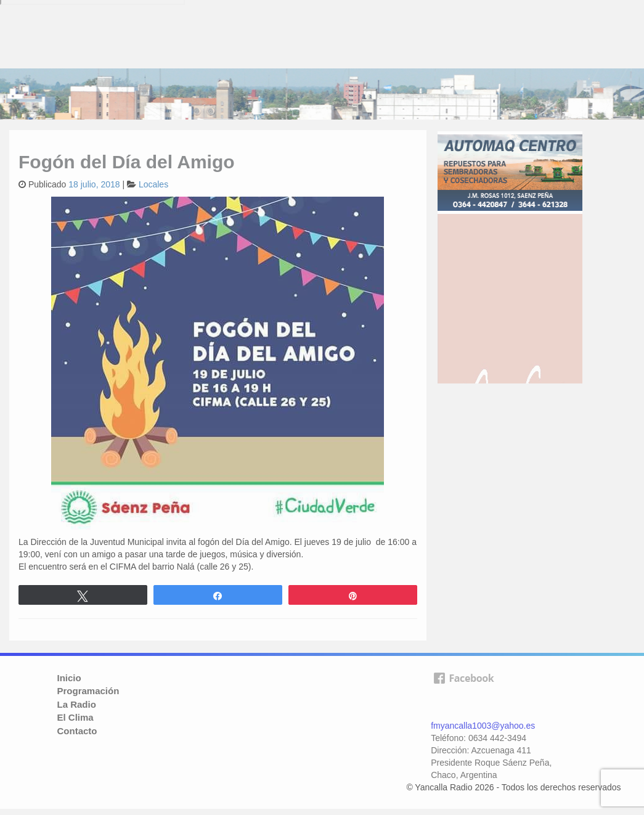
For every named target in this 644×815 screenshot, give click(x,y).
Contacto (77, 731)
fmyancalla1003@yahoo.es (483, 726)
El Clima (75, 717)
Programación (88, 691)
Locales (153, 184)
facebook (463, 692)
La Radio (77, 704)
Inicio (69, 678)
